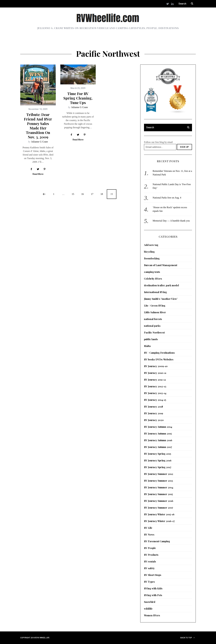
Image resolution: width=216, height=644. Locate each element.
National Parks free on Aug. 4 (167, 198)
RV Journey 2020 (154, 420)
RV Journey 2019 (154, 413)
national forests (153, 319)
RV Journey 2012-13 (155, 386)
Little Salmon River (155, 312)
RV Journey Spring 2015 (157, 454)
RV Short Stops (153, 575)
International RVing (155, 292)
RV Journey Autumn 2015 (158, 433)
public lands (151, 339)
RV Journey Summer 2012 (159, 474)
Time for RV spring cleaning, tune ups (78, 98)
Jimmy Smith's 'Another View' (161, 299)
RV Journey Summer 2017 (158, 508)
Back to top (188, 638)
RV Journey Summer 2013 (158, 481)
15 (73, 194)
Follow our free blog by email (158, 142)
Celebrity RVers (153, 279)
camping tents (152, 272)
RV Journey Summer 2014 (159, 487)
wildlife (148, 609)
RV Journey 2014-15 (155, 400)
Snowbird (150, 602)
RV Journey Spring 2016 (158, 460)
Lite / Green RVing (155, 306)
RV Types (149, 582)
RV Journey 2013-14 (155, 393)
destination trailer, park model (161, 285)
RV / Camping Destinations (159, 353)
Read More (38, 174)
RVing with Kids (153, 588)
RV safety (149, 568)
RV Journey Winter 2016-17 (159, 521)
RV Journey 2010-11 (155, 373)
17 (92, 194)
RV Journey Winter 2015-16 (159, 514)
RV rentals (150, 561)
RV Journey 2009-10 (156, 366)
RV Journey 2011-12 (155, 380)
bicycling (149, 252)
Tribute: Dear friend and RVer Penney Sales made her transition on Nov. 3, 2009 (38, 126)
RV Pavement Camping (157, 541)
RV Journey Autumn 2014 (158, 427)
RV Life (148, 528)
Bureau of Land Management (161, 265)
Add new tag (151, 245)
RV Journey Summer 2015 (158, 494)
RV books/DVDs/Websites (159, 359)
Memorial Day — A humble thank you (171, 221)
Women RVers (152, 615)
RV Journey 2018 (153, 407)
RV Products (151, 555)
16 (82, 194)
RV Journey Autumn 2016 (158, 440)
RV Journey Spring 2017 (158, 467)
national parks (152, 326)
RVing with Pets (153, 595)
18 (102, 194)
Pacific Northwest (154, 332)
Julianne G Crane (40, 142)
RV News (149, 535)
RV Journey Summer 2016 (159, 501)
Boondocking (152, 258)
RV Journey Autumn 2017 (158, 447)
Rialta (147, 346)
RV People (150, 548)
